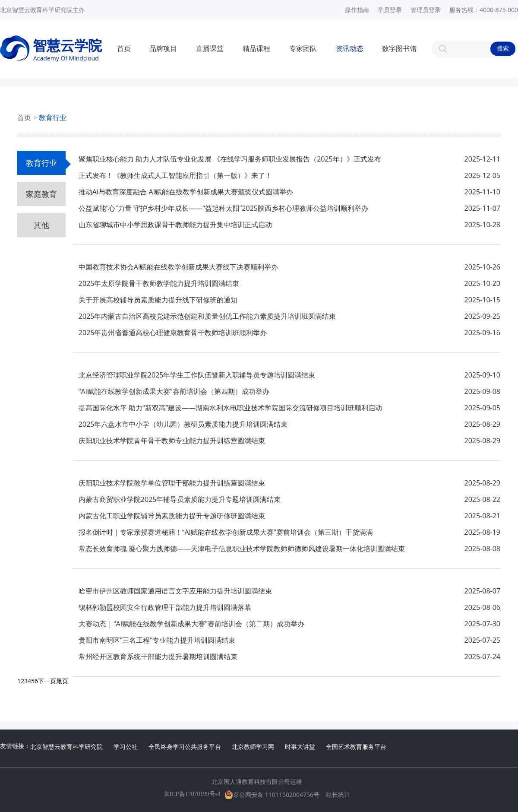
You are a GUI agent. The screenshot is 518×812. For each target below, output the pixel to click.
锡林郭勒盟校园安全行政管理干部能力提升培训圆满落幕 (165, 607)
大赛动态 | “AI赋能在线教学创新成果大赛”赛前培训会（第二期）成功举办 (191, 624)
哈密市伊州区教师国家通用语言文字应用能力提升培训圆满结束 (175, 591)
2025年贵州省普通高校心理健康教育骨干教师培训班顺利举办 (173, 333)
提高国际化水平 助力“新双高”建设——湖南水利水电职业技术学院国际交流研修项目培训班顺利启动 (230, 408)
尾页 (62, 681)
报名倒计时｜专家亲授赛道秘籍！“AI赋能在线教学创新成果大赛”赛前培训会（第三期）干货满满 (226, 532)
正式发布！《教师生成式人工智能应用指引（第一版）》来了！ (175, 175)
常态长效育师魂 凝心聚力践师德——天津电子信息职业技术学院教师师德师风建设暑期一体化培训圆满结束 (242, 549)
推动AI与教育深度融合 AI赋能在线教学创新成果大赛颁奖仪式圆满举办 (186, 192)
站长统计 (338, 795)
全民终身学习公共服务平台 (185, 747)
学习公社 (126, 747)
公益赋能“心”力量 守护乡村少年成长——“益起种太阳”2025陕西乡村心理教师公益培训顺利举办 (223, 208)
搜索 (503, 49)
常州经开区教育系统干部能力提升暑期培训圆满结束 (158, 657)
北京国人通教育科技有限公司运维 (257, 782)
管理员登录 (426, 10)
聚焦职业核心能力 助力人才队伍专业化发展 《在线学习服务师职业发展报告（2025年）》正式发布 (230, 159)
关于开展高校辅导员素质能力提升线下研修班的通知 (158, 300)
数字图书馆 (399, 49)
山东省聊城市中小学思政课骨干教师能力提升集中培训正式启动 (175, 225)
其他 (41, 225)
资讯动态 (350, 49)
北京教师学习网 (253, 747)
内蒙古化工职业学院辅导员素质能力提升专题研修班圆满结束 (172, 516)
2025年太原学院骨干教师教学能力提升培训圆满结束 (159, 283)
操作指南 (357, 10)
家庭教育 (41, 194)
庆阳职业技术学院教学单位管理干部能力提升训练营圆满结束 (172, 483)
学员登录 (390, 10)
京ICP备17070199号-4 (192, 794)
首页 (124, 49)
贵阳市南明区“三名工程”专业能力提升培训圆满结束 (157, 640)
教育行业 (53, 118)
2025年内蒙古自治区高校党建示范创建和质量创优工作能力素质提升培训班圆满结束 (207, 316)
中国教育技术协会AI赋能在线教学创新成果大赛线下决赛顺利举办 (178, 267)
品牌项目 (163, 49)
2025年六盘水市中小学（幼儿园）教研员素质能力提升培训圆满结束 (183, 424)
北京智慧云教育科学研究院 (66, 747)
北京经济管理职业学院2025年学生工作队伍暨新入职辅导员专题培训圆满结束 (197, 375)
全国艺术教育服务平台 (356, 747)
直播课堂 (210, 49)
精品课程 (256, 49)
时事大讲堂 (300, 747)
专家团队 (303, 49)
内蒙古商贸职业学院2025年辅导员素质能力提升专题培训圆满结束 (180, 499)
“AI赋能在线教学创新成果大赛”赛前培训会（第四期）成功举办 (174, 391)
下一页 (47, 681)
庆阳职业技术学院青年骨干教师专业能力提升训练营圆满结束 (172, 441)
